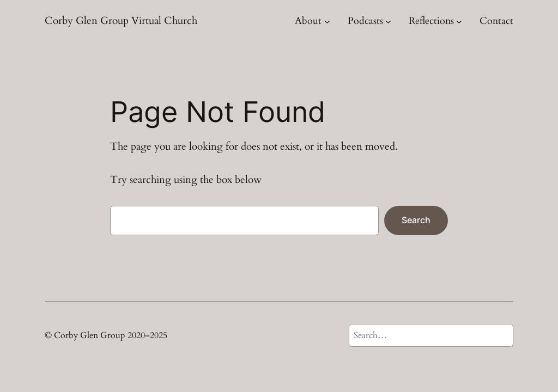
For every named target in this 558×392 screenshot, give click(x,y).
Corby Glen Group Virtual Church (121, 21)
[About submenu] (327, 21)
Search (416, 220)
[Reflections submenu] (459, 21)
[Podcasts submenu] (388, 21)
